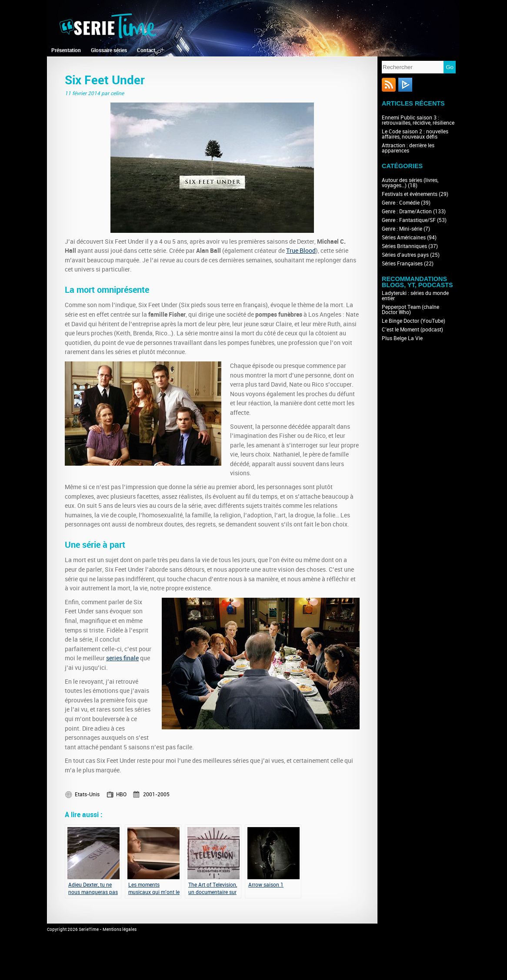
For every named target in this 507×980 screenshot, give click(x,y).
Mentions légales (120, 930)
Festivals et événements (410, 194)
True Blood (301, 251)
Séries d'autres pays (405, 255)
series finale (122, 658)
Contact (146, 50)
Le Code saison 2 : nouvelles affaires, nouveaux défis (415, 134)
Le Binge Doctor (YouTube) (414, 321)
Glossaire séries (109, 50)
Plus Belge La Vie (402, 338)
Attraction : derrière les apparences (408, 148)
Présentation (66, 50)
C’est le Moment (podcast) (412, 330)
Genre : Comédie (401, 203)
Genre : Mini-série (402, 229)
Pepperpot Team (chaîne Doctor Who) (410, 310)
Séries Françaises (402, 264)
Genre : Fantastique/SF (409, 220)
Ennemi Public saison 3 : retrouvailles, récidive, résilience (418, 120)
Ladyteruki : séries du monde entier (415, 296)
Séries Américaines (404, 238)
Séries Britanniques (404, 246)
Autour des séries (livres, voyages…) (410, 183)
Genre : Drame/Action (407, 212)
